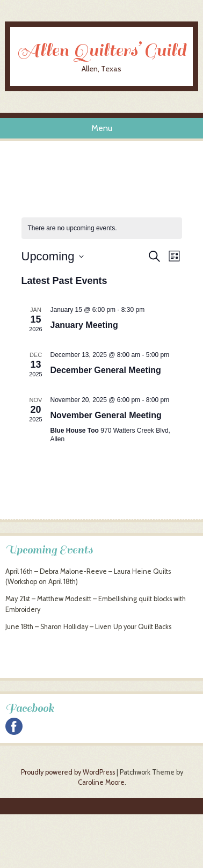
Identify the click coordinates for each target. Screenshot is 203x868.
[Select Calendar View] (174, 256)
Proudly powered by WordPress (68, 772)
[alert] (73, 228)
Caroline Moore (101, 782)
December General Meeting (106, 370)
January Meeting (84, 325)
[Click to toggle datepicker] (53, 256)
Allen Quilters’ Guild (102, 50)
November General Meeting (106, 415)
